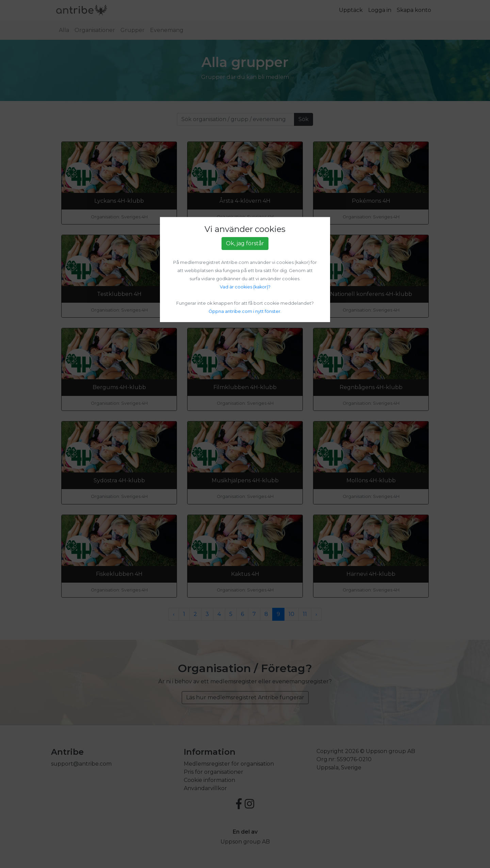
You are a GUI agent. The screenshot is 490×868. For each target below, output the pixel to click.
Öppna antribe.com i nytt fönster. (245, 311)
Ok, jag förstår (245, 243)
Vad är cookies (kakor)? (245, 287)
